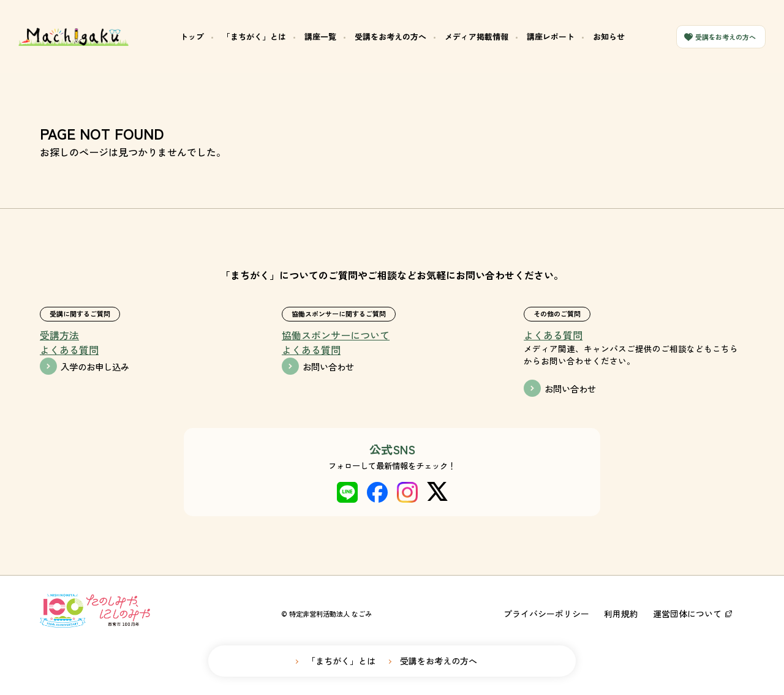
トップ (192, 36)
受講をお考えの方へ (390, 36)
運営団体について (687, 614)
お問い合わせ (328, 366)
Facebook (377, 492)
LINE (347, 492)
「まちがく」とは (254, 36)
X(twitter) (437, 492)
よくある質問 (69, 350)
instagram (407, 492)
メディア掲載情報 (477, 36)
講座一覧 (320, 36)
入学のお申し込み (95, 366)
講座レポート (551, 36)
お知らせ (609, 36)
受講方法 (59, 335)
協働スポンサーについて (336, 335)
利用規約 (621, 614)
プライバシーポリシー (546, 614)
